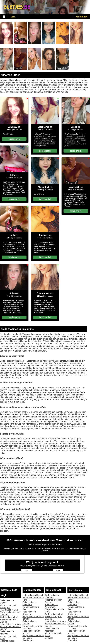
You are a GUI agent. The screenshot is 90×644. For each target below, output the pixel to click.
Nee (58, 571)
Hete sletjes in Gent (9, 610)
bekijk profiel (14, 139)
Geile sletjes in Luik (9, 617)
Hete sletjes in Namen (10, 624)
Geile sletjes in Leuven (29, 622)
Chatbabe (72, 640)
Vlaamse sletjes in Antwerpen (8, 606)
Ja (27, 571)
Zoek (13, 17)
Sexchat (49, 638)
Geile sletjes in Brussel (7, 602)
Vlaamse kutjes (7, 641)
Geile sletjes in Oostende (29, 603)
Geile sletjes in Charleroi (52, 596)
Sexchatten (28, 640)
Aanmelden (82, 17)
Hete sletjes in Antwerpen (52, 606)
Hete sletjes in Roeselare (29, 613)
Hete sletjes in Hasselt (33, 595)
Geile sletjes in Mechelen (7, 633)
